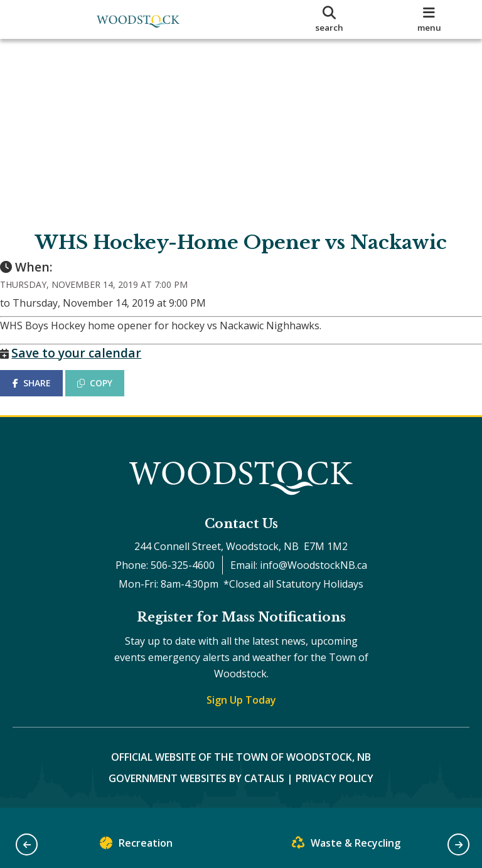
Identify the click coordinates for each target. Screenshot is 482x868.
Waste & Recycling (346, 846)
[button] (27, 844)
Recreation (136, 846)
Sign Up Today (241, 712)
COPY (107, 395)
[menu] (429, 19)
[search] (329, 19)
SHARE (44, 395)
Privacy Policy (335, 790)
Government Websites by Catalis (196, 790)
